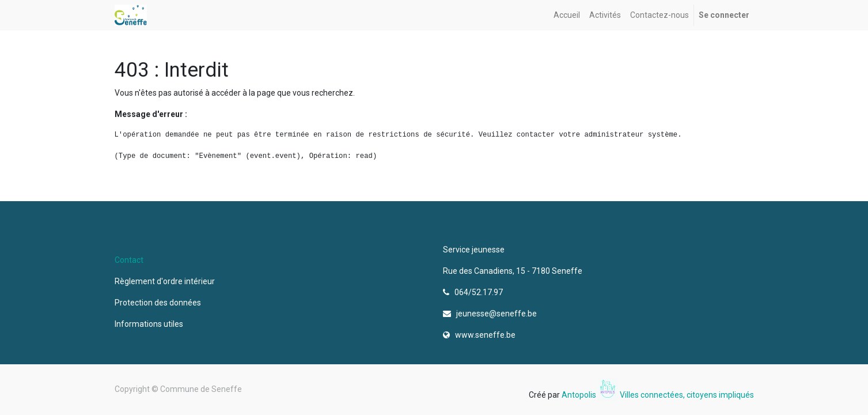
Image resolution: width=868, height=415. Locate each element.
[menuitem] (567, 15)
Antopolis (580, 395)
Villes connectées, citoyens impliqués (687, 395)
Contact (129, 260)
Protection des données (160, 303)
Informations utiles (150, 324)
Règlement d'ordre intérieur (165, 281)
